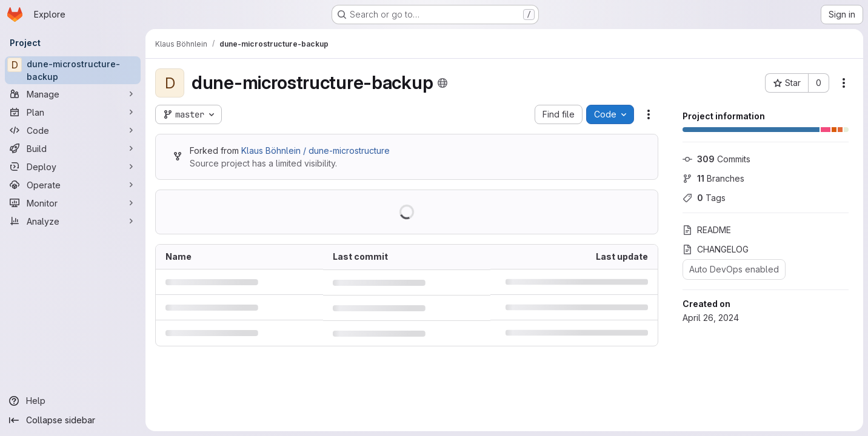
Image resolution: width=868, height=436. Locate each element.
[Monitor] (73, 203)
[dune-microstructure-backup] (73, 70)
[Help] (73, 401)
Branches (713, 178)
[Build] (73, 148)
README (707, 230)
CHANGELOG (716, 249)
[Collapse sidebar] (73, 420)
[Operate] (73, 185)
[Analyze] (73, 221)
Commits (716, 159)
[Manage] (73, 94)
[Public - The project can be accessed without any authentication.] (442, 83)
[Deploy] (73, 167)
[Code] (73, 130)
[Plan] (73, 112)
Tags (704, 198)
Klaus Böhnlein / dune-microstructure (315, 150)
